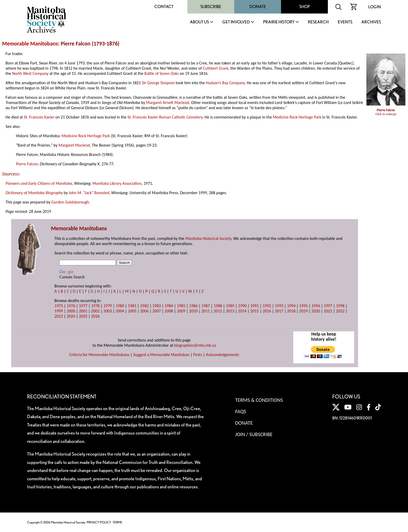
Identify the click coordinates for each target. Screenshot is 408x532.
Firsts (198, 355)
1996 (316, 306)
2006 (144, 311)
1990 (242, 306)
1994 (291, 306)
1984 (169, 306)
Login (375, 7)
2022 (340, 311)
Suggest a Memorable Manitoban (161, 355)
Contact (164, 7)
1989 (230, 306)
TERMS (117, 522)
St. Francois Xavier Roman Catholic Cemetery (165, 117)
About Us (199, 22)
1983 (157, 306)
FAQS (241, 411)
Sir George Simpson (158, 83)
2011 (206, 311)
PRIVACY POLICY (99, 522)
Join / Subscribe (254, 434)
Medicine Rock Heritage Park (297, 117)
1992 (267, 306)
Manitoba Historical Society (208, 238)
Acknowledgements (222, 355)
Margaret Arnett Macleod (167, 103)
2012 (218, 311)
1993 (279, 306)
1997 (328, 306)
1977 (83, 306)
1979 (108, 306)
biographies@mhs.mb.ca (195, 345)
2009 (181, 311)
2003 (108, 311)
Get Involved (236, 22)
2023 (59, 316)
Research (318, 22)
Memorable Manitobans (30, 44)
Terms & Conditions (259, 400)
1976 (71, 306)
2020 (316, 311)
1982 (144, 306)
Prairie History (279, 22)
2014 (242, 311)
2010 (193, 311)
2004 (120, 311)
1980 (120, 306)
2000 (71, 311)
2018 (291, 311)
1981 (132, 306)
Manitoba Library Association (117, 183)
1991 (254, 306)
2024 (71, 316)
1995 (303, 306)
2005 (132, 311)
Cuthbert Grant (215, 68)
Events (345, 22)
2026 (95, 316)
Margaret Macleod (74, 145)
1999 (59, 311)
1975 (59, 306)
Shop (305, 7)
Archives (371, 22)
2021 (328, 311)
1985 (181, 306)
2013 (230, 311)
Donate (258, 7)
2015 (254, 311)
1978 (95, 306)
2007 (157, 311)
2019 (303, 311)
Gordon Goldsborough (70, 202)
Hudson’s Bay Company (225, 83)
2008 (169, 311)
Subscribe (211, 7)
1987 (206, 306)
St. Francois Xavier (39, 117)
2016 (267, 311)
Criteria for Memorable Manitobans (99, 355)
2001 (83, 311)
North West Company (30, 73)
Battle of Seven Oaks (162, 73)
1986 (193, 306)
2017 (279, 311)
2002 (95, 311)
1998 (340, 306)
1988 (218, 306)
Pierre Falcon (27, 164)
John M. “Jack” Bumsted (89, 193)
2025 (83, 316)
